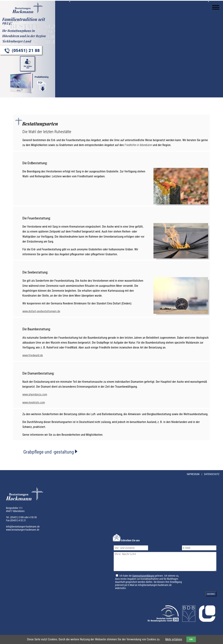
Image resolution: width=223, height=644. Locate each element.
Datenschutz (212, 476)
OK (191, 639)
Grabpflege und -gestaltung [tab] (49, 454)
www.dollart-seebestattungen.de (41, 313)
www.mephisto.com (34, 404)
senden (211, 599)
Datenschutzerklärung (141, 581)
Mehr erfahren (174, 639)
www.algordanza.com (35, 396)
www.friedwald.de (33, 357)
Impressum (193, 476)
